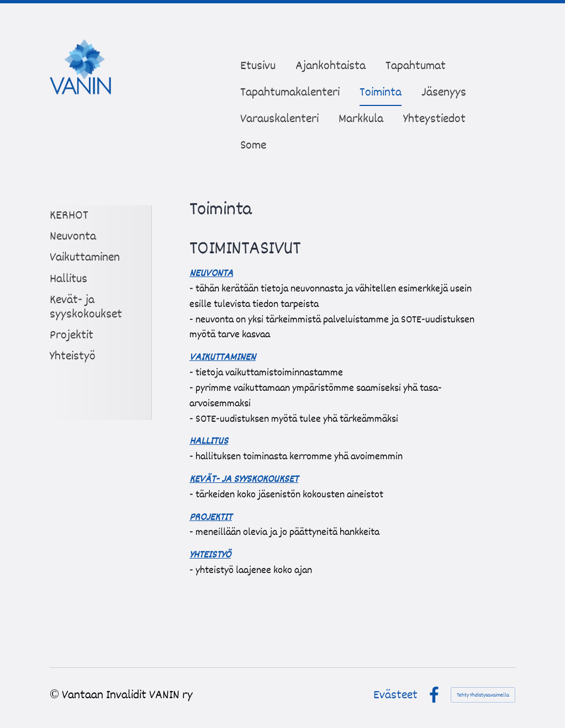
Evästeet (395, 695)
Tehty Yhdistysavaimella (483, 695)
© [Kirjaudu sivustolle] (56, 695)
